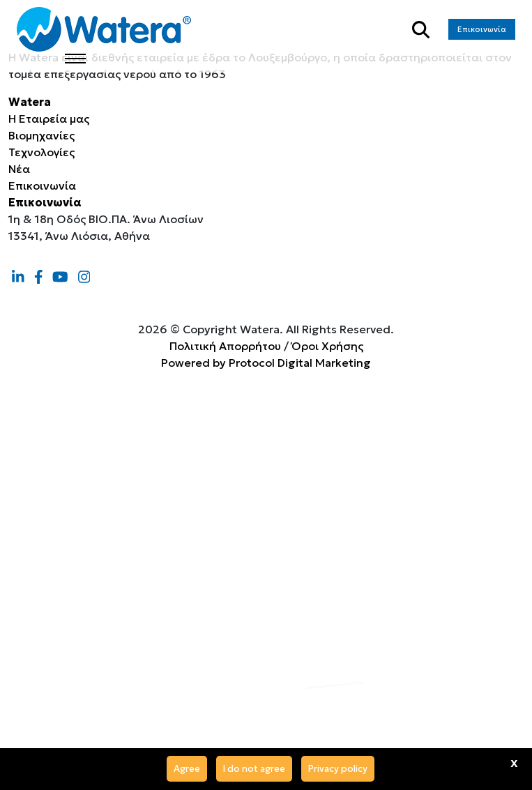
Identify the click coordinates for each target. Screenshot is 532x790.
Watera (30, 102)
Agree (187, 769)
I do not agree (254, 769)
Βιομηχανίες (41, 135)
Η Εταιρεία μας (49, 119)
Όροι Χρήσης (327, 346)
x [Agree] (514, 762)
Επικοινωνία (482, 29)
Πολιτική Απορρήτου (225, 346)
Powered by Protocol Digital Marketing (266, 363)
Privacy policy (338, 769)
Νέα (19, 169)
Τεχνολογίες (41, 152)
